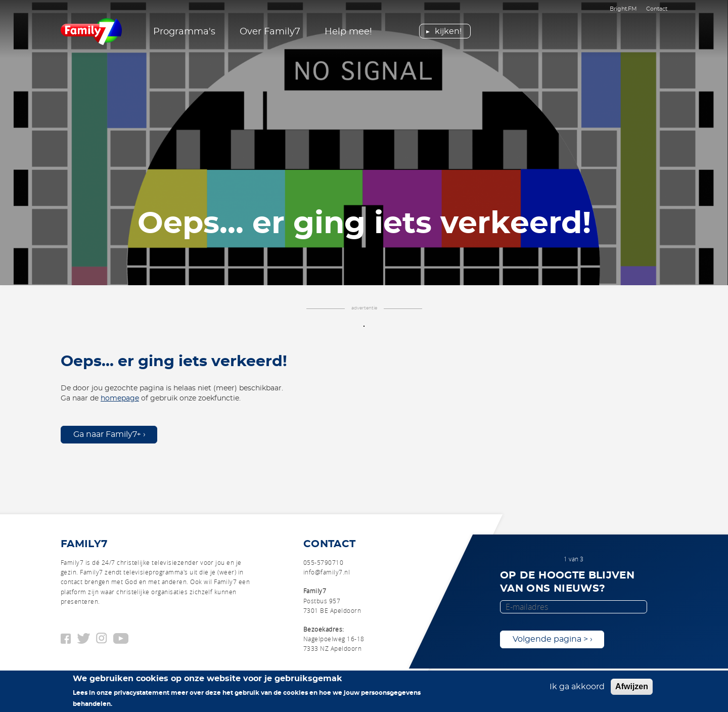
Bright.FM (623, 9)
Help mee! (348, 32)
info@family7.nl (327, 572)
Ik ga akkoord (577, 687)
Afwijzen (632, 687)
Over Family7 (270, 32)
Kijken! (448, 31)
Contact (657, 9)
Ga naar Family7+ (107, 434)
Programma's (184, 32)
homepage (120, 398)
